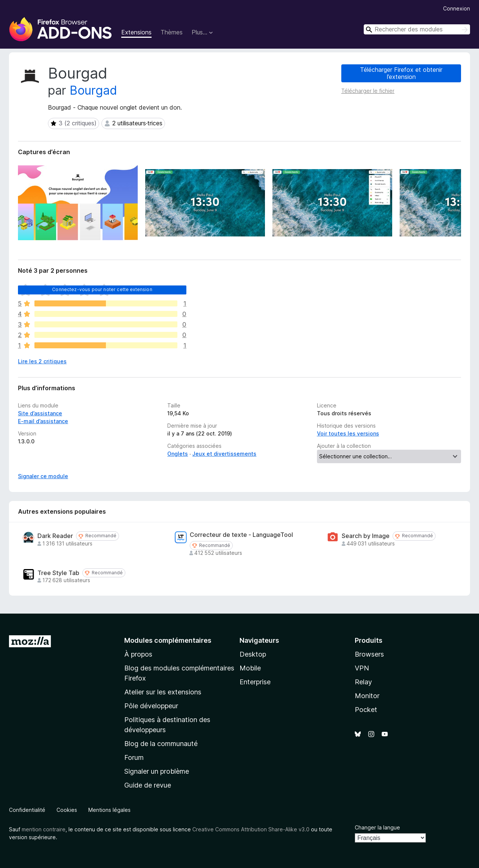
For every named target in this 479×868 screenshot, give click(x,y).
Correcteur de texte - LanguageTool (241, 535)
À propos (138, 654)
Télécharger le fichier (368, 91)
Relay (363, 682)
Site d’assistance (40, 413)
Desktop (253, 654)
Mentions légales (109, 810)
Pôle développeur (151, 706)
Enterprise (255, 682)
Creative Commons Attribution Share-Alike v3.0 (251, 829)
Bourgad (93, 90)
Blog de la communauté (161, 744)
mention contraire (44, 829)
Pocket (366, 710)
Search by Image (366, 536)
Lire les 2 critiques (42, 361)
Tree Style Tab (58, 573)
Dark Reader (55, 536)
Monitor (367, 696)
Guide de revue (148, 785)
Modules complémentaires (168, 640)
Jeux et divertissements (224, 454)
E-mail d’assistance (43, 421)
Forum (134, 757)
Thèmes (172, 32)
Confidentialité (27, 810)
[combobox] (417, 29)
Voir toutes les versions (348, 433)
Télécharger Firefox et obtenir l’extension (401, 73)
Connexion (457, 8)
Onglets (178, 454)
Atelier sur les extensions (163, 692)
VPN (362, 668)
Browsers (369, 654)
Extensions (136, 32)
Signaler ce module (43, 476)
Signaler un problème (157, 771)
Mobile (250, 668)
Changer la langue (377, 827)
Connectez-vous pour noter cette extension (102, 289)
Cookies (67, 810)
